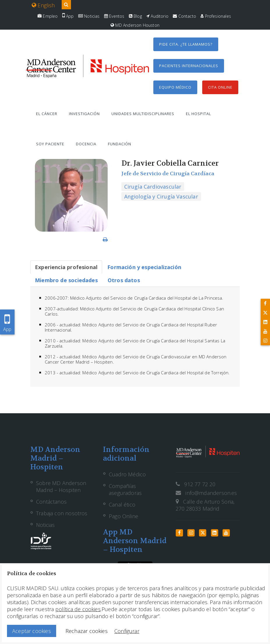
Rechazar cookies (87, 631)
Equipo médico (175, 87)
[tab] (66, 267)
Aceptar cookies (32, 631)
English (43, 5)
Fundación (120, 144)
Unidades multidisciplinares (143, 114)
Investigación (84, 114)
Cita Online (220, 87)
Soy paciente (50, 144)
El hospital (198, 114)
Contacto (184, 16)
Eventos (114, 16)
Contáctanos (51, 502)
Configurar (127, 631)
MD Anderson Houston (135, 25)
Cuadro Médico (127, 474)
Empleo (48, 16)
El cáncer (47, 114)
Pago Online (124, 516)
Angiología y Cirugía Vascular (161, 196)
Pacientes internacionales (189, 66)
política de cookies (78, 609)
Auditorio (157, 16)
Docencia (86, 144)
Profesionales (216, 16)
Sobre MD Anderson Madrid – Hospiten (61, 486)
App (68, 16)
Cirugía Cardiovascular (153, 187)
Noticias (89, 16)
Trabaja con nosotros (62, 513)
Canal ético (122, 505)
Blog (135, 16)
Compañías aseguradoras (125, 489)
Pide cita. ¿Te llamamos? (186, 44)
